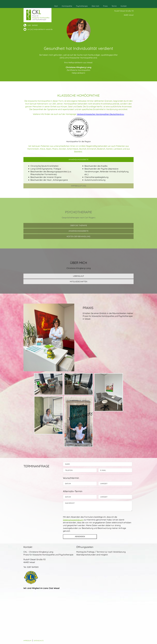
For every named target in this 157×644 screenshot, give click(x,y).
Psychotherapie (82, 6)
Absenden (80, 537)
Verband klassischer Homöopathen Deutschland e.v (101, 114)
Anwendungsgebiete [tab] (78, 159)
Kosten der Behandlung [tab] (78, 236)
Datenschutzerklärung (73, 520)
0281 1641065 (33, 25)
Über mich (95, 6)
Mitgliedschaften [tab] (79, 282)
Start (56, 6)
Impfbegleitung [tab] (79, 186)
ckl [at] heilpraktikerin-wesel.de (40, 29)
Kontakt (124, 6)
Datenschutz (39, 641)
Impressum (27, 641)
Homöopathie (67, 6)
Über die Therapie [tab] (79, 225)
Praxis (105, 6)
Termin (114, 6)
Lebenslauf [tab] (78, 276)
